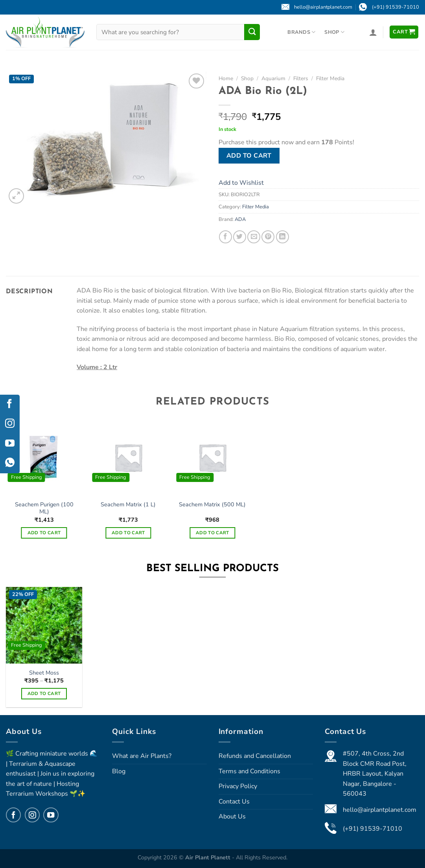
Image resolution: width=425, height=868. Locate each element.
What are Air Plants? (142, 756)
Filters (301, 78)
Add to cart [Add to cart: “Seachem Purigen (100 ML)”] (44, 533)
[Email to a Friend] (254, 237)
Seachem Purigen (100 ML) (44, 508)
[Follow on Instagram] (32, 815)
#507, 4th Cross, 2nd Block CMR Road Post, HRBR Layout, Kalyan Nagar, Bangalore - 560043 (375, 774)
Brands (301, 32)
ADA (240, 219)
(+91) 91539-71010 (373, 829)
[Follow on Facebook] (13, 815)
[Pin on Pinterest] (268, 237)
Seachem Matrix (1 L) (128, 505)
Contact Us (234, 802)
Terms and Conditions (249, 771)
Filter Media (330, 78)
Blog (119, 771)
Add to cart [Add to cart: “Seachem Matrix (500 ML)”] (212, 533)
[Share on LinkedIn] (282, 237)
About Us (232, 817)
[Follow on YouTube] (51, 815)
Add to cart (249, 156)
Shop (334, 32)
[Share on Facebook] (225, 237)
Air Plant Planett (209, 857)
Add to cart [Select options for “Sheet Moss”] (44, 693)
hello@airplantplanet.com (380, 810)
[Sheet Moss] (44, 625)
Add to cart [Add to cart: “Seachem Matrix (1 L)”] (128, 533)
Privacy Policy (238, 786)
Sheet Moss (44, 673)
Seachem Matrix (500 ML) (212, 505)
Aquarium (273, 78)
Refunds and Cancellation (255, 756)
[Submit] (252, 32)
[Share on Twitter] (240, 237)
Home (226, 78)
